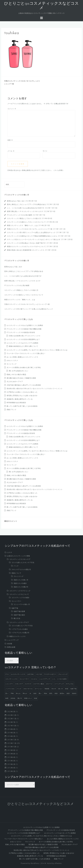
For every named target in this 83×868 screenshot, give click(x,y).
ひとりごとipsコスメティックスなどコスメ (41, 804)
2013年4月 (11, 757)
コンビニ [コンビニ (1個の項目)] (34, 679)
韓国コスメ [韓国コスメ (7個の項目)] (28, 698)
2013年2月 (11, 764)
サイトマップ (12, 364)
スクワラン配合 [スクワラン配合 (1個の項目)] (39, 684)
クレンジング (19, 576)
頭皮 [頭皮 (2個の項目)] (36, 698)
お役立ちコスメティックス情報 (19, 556)
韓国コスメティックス (18, 636)
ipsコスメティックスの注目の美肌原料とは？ (23, 339)
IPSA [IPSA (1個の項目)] (7, 674)
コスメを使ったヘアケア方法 (22, 626)
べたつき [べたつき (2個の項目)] (39, 674)
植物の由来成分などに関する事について (23, 346)
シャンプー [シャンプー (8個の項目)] (9, 684)
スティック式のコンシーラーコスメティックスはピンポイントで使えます (34, 239)
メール (11, 151)
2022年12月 (12, 715)
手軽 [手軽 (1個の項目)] (12, 693)
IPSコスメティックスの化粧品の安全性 (21, 332)
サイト (45, 151)
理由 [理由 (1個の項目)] (45, 693)
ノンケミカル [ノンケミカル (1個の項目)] (10, 689)
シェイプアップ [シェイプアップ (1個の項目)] (45, 679)
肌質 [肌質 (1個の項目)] (68, 693)
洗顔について (16, 573)
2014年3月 (11, 733)
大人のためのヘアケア (15, 381)
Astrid (49, 863)
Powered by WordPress (30, 863)
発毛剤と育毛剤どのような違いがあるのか (22, 395)
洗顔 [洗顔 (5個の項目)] (35, 693)
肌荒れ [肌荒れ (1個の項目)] (62, 693)
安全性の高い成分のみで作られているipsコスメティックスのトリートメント (35, 388)
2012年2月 (11, 771)
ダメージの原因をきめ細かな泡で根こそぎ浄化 (24, 367)
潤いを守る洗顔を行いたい (19, 371)
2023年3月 (11, 712)
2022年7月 (11, 722)
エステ (10, 552)
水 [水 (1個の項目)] (30, 693)
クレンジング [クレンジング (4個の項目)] (63, 674)
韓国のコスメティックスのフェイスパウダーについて (26, 246)
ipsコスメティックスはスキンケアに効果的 (22, 343)
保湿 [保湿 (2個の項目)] (67, 689)
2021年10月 (12, 726)
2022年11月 (12, 719)
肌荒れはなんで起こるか (16, 201)
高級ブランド (12, 410)
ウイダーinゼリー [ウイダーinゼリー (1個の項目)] (50, 674)
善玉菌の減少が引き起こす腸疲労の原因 (21, 378)
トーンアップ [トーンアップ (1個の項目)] (59, 684)
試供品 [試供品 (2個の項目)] (13, 698)
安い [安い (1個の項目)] (7, 693)
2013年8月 (11, 754)
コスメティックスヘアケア (19, 622)
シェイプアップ (13, 640)
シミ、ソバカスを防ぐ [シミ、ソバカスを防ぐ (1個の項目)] (60, 679)
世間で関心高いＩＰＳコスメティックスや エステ (25, 211)
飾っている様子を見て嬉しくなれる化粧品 (22, 406)
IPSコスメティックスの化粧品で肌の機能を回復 (24, 329)
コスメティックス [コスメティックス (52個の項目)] (11, 679)
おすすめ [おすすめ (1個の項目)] (31, 674)
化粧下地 (15, 608)
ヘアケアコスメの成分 (20, 629)
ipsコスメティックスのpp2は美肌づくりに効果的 (25, 325)
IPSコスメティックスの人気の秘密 (19, 215)
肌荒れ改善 (11, 647)
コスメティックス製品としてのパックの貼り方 (24, 218)
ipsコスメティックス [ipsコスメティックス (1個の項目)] (18, 674)
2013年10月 (12, 747)
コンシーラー (16, 601)
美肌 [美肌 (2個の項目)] (56, 693)
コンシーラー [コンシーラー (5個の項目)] (24, 679)
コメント (12, 109)
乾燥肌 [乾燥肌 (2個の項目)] (47, 689)
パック (16, 566)
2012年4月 (11, 768)
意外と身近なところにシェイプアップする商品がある (26, 204)
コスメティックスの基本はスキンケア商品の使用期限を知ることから (32, 236)
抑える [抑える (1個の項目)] (18, 693)
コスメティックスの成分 (20, 597)
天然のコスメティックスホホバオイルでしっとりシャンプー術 (30, 229)
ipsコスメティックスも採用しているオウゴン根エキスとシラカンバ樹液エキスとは (37, 350)
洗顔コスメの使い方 (21, 580)
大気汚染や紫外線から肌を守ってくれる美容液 (24, 385)
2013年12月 (12, 740)
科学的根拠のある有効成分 (16, 402)
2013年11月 (12, 743)
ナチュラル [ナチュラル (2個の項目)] (70, 684)
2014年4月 (11, 729)
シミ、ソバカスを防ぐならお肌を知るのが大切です (26, 208)
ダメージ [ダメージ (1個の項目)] (49, 684)
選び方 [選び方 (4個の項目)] (20, 698)
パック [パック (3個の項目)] (19, 689)
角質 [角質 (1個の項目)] (7, 698)
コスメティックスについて (19, 594)
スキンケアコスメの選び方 (21, 569)
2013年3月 (11, 761)
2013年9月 (11, 750)
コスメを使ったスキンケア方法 (23, 562)
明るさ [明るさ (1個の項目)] (25, 693)
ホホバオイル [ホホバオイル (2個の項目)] (28, 689)
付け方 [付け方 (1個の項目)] (54, 689)
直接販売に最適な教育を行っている (20, 399)
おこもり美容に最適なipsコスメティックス (22, 357)
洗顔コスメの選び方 (21, 587)
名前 (10, 140)
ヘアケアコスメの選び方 (20, 633)
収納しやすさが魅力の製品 (16, 374)
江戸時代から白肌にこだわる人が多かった (22, 392)
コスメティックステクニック (20, 591)
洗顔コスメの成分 (20, 583)
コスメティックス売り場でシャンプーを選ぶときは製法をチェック (31, 232)
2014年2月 (11, 736)
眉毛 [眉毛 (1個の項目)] (51, 693)
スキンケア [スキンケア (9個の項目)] (19, 684)
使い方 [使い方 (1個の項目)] (61, 689)
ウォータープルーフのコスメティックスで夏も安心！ (26, 353)
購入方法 (17, 618)
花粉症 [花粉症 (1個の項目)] (74, 693)
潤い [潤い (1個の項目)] (40, 693)
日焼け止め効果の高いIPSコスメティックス (25, 336)
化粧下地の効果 (19, 611)
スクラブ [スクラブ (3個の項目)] (28, 684)
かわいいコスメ (12, 360)
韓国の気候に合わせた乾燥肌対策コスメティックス (26, 250)
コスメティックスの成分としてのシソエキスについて (26, 222)
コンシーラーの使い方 (22, 604)
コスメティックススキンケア (20, 559)
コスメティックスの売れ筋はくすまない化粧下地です (26, 243)
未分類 (10, 644)
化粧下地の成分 (19, 615)
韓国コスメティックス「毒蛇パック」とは (22, 225)
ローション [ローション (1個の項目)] (39, 689)
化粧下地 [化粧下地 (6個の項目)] (73, 689)
